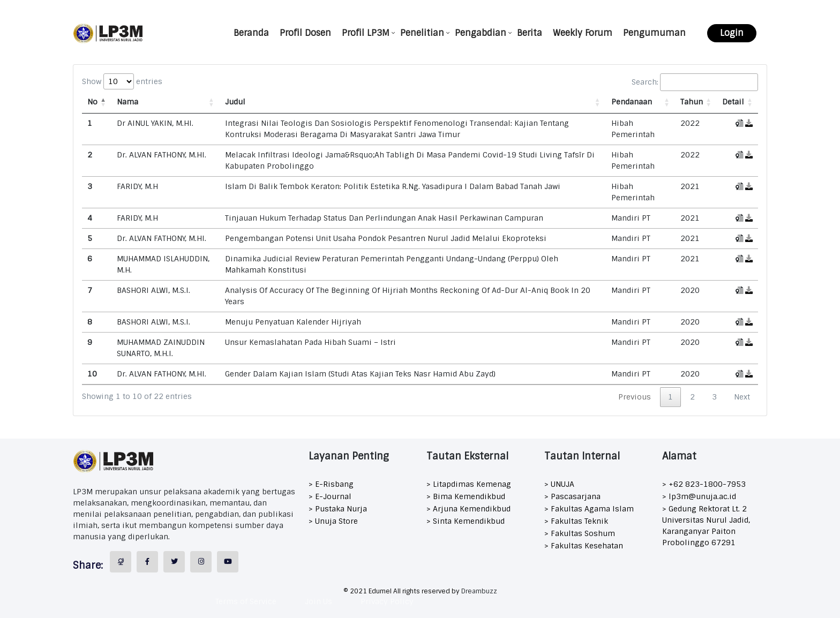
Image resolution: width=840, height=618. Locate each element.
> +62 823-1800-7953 (704, 484)
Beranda (251, 33)
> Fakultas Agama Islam (589, 509)
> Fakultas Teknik (576, 521)
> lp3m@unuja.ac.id (699, 496)
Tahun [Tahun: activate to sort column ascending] (692, 102)
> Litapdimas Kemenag (469, 484)
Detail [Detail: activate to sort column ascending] (733, 102)
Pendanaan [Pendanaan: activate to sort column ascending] (632, 102)
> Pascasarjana (572, 496)
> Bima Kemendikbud (466, 496)
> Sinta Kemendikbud (466, 521)
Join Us (318, 601)
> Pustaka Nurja (338, 509)
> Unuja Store (333, 521)
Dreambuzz (479, 591)
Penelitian (422, 33)
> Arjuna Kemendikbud (468, 509)
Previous (635, 397)
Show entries (122, 81)
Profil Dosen (305, 33)
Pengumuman (654, 33)
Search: (695, 82)
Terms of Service (246, 601)
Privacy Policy (387, 601)
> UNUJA (559, 484)
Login (732, 33)
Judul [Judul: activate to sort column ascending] (235, 102)
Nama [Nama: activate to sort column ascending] (127, 102)
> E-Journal (330, 496)
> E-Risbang (331, 484)
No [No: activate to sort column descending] (92, 102)
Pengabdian (481, 33)
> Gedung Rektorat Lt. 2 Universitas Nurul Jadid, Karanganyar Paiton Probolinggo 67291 (706, 526)
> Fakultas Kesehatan (584, 546)
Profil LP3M (366, 33)
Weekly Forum (583, 33)
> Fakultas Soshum (580, 533)
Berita (530, 33)
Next (742, 397)
